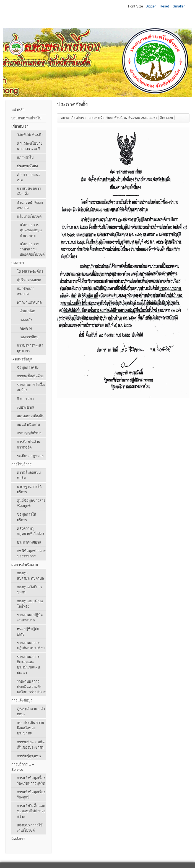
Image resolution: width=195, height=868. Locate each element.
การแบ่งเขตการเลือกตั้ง (29, 191)
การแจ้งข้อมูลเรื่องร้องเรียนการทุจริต (31, 780)
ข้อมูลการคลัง (28, 368)
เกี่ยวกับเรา (20, 126)
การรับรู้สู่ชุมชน (29, 756)
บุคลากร (18, 263)
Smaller (179, 6)
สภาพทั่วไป (25, 158)
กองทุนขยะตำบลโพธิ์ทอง (30, 604)
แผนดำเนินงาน (28, 425)
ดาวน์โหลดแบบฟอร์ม (29, 475)
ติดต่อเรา (18, 839)
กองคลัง (26, 320)
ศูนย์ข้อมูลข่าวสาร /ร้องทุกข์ (31, 503)
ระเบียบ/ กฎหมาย (30, 456)
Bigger (151, 6)
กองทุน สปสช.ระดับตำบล (30, 576)
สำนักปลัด (27, 311)
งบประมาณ (26, 407)
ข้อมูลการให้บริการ (26, 517)
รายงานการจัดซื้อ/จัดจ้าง (31, 387)
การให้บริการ (21, 464)
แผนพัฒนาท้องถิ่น (31, 416)
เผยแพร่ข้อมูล (22, 359)
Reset (164, 6)
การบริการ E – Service (23, 767)
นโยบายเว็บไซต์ (29, 217)
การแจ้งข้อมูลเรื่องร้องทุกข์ (31, 795)
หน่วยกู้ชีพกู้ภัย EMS (28, 631)
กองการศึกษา (30, 337)
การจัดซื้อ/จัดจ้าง (30, 376)
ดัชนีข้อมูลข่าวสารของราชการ (31, 554)
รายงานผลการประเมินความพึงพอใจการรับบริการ (31, 687)
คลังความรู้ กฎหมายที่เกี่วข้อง (30, 531)
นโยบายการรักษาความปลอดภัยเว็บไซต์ (32, 249)
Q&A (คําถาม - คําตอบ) (31, 711)
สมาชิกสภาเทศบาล (26, 291)
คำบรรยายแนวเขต (29, 177)
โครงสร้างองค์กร (30, 271)
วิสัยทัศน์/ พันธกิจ (30, 135)
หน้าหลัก (18, 110)
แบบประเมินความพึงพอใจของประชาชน (30, 728)
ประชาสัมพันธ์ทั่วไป (26, 118)
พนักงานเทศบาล (29, 302)
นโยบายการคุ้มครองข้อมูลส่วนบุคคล (31, 230)
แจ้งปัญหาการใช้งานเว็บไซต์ (30, 828)
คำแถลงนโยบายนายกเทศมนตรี (30, 146)
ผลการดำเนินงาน (25, 565)
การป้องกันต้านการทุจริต (29, 444)
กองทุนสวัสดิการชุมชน (30, 590)
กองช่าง (26, 328)
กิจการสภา (25, 399)
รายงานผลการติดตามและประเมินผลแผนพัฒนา (28, 665)
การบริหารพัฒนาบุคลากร (30, 348)
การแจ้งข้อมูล (22, 700)
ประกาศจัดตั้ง (27, 166)
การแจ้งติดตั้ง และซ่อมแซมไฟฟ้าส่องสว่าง (31, 811)
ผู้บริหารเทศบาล (29, 280)
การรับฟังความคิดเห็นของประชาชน (31, 745)
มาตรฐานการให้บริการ (29, 489)
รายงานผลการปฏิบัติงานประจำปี (31, 646)
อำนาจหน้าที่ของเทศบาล (30, 205)
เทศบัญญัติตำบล (29, 433)
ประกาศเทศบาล (29, 542)
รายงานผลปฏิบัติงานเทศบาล (30, 618)
